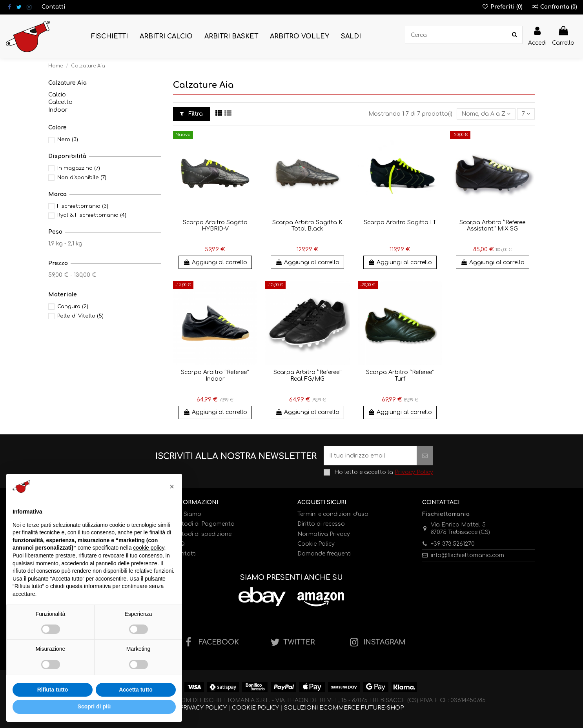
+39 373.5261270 (453, 544)
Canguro (73, 306)
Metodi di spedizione (202, 534)
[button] (109, 37)
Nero (68, 139)
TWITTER (299, 642)
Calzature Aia (67, 83)
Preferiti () (503, 7)
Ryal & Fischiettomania (92, 215)
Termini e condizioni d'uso (333, 514)
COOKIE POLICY (255, 708)
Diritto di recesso (321, 524)
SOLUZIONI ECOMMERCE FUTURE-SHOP (344, 708)
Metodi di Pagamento (204, 524)
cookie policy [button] (148, 548)
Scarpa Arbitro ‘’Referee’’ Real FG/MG (308, 376)
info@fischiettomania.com (467, 555)
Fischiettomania (83, 206)
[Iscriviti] (425, 456)
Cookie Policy (316, 544)
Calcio (57, 95)
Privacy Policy (414, 472)
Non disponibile (82, 177)
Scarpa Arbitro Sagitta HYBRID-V (215, 226)
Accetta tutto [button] (136, 690)
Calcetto (60, 102)
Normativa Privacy (324, 534)
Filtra (191, 114)
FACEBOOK (219, 642)
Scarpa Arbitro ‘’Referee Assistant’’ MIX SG (492, 226)
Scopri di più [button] (94, 706)
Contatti (54, 7)
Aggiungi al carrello (215, 262)
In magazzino (79, 168)
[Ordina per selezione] (486, 114)
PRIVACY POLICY (203, 708)
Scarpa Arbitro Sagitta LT (400, 222)
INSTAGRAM (384, 642)
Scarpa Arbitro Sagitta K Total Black (307, 226)
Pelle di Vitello (80, 316)
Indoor (58, 110)
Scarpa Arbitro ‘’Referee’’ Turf (400, 376)
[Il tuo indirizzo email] (370, 456)
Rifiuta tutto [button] (53, 690)
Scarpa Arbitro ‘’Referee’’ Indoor (215, 376)
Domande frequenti (324, 554)
